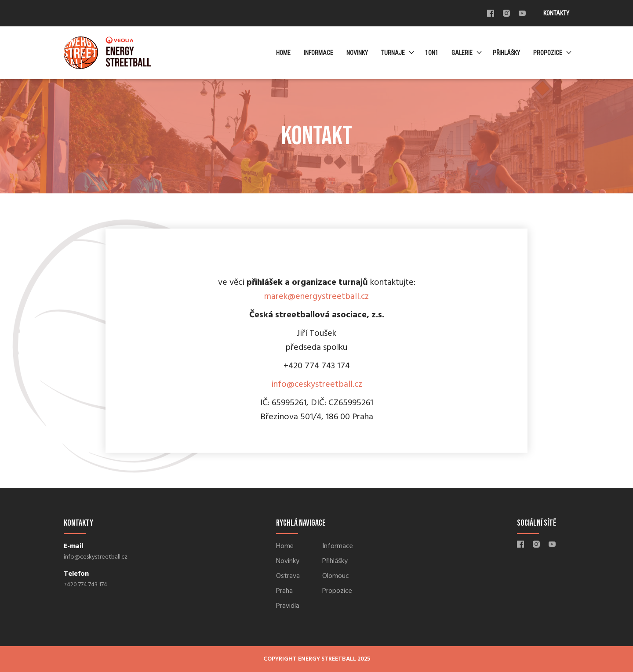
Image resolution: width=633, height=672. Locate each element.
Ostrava (288, 576)
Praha (284, 591)
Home (283, 53)
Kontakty (556, 13)
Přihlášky (506, 53)
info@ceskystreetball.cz (317, 385)
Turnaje (393, 53)
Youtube (522, 13)
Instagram (506, 13)
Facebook (491, 13)
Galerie (462, 53)
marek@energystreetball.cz (316, 297)
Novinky (357, 53)
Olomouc (336, 576)
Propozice (548, 53)
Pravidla (288, 606)
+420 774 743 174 (85, 585)
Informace (318, 53)
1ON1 (432, 53)
